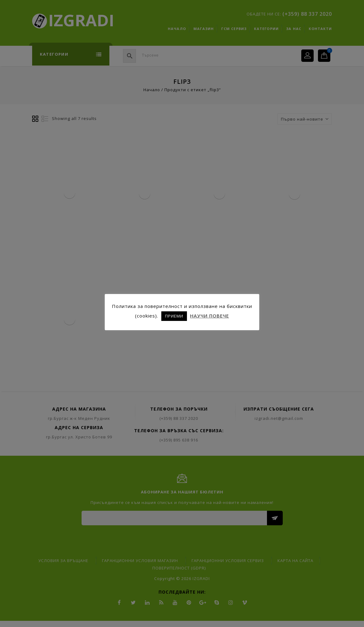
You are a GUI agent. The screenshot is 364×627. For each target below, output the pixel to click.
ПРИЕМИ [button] (174, 316)
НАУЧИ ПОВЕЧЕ (210, 316)
